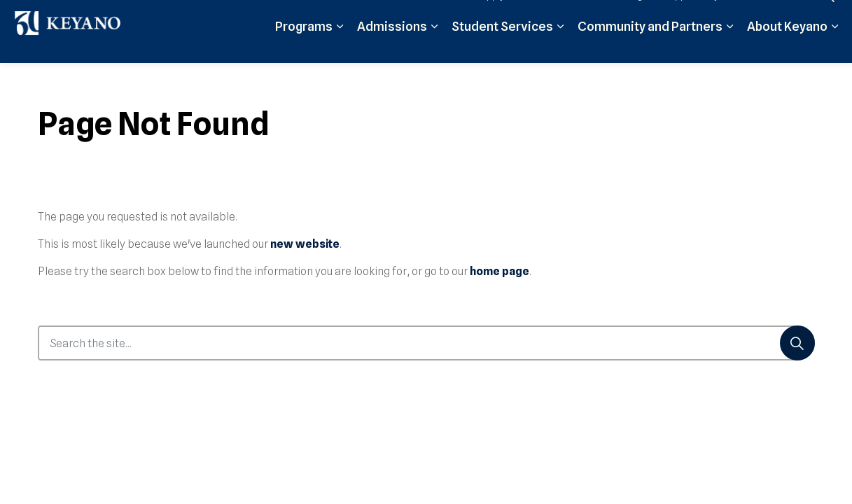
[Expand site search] (827, 16)
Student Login (620, 15)
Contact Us (776, 15)
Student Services (502, 47)
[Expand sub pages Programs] (340, 47)
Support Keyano (700, 15)
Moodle (558, 15)
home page (500, 271)
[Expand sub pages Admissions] (434, 47)
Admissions (392, 47)
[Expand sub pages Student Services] (560, 47)
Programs (304, 47)
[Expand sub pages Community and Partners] (729, 47)
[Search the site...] (426, 343)
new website (305, 244)
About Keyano (787, 47)
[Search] (797, 343)
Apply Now (503, 15)
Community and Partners (650, 47)
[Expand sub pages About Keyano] (834, 47)
